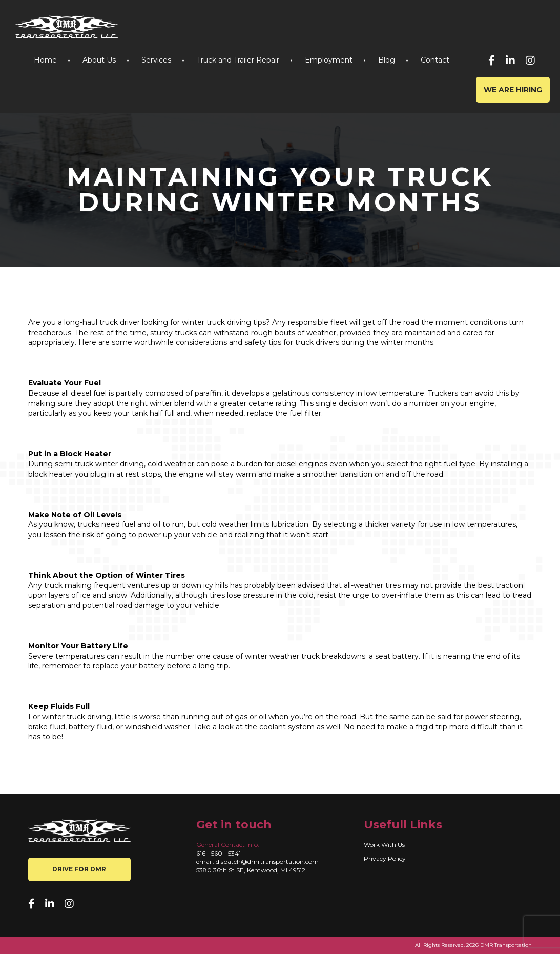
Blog (387, 60)
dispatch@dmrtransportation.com (267, 861)
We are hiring (513, 90)
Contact (435, 60)
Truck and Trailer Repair (238, 60)
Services (156, 60)
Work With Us (384, 845)
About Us (99, 60)
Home (45, 60)
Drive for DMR (79, 869)
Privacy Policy (385, 858)
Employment (329, 60)
